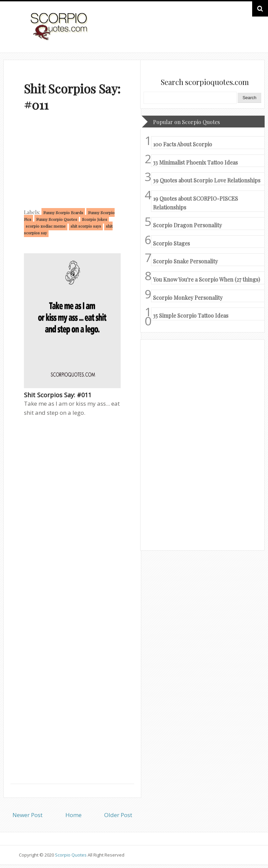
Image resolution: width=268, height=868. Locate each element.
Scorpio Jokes (95, 219)
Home (73, 815)
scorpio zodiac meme (46, 226)
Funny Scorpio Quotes (57, 219)
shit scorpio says (86, 226)
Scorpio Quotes (71, 855)
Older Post (118, 815)
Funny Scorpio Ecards (63, 212)
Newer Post (27, 815)
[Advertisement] (72, 162)
